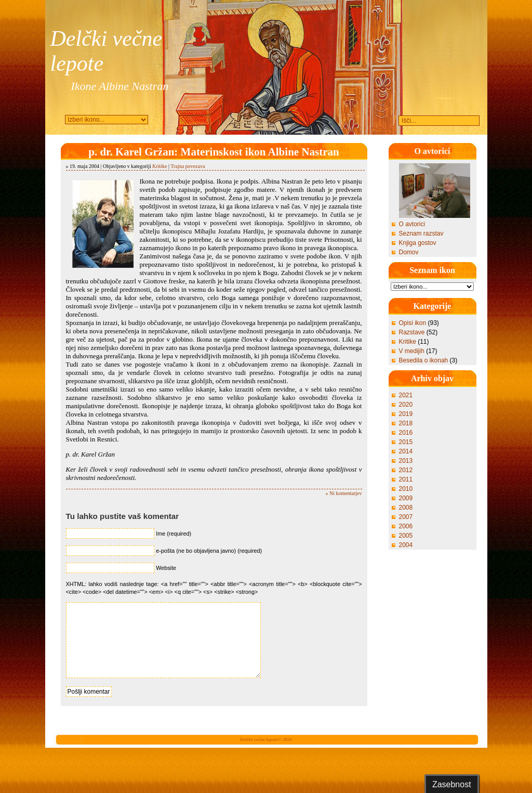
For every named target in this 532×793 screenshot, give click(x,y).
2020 (406, 405)
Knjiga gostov (418, 243)
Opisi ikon (413, 323)
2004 (406, 545)
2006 (406, 526)
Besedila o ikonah (424, 360)
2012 (406, 470)
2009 (406, 498)
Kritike (159, 166)
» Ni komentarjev (344, 493)
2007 (406, 517)
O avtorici (412, 224)
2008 (406, 508)
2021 (406, 395)
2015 (406, 442)
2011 (406, 479)
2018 (406, 423)
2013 (406, 461)
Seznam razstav (421, 233)
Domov (409, 252)
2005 (406, 536)
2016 (406, 433)
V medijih (412, 351)
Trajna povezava (188, 166)
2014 (406, 451)
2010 (406, 489)
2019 (406, 414)
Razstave (412, 332)
